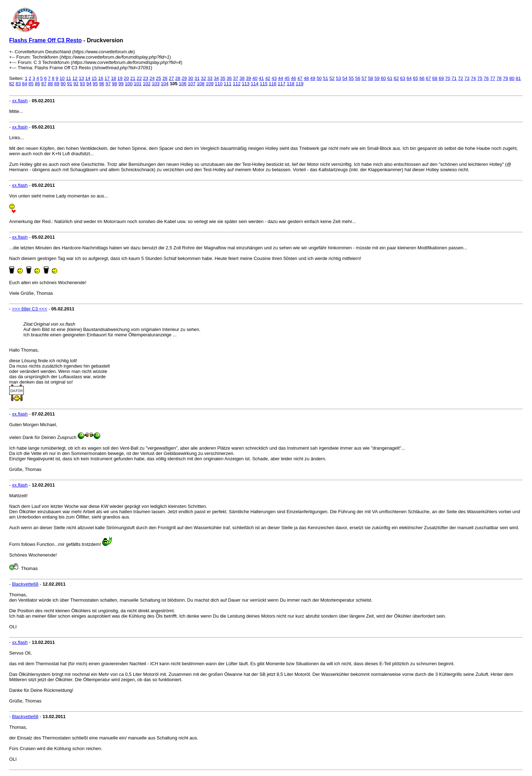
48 (306, 78)
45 (287, 78)
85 (31, 84)
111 (228, 84)
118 (291, 84)
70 (447, 78)
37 (235, 78)
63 (403, 78)
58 (370, 78)
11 (69, 78)
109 (210, 84)
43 (274, 78)
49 (313, 78)
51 (325, 78)
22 (139, 78)
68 (435, 78)
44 (281, 78)
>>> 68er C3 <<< (30, 309)
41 (261, 78)
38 (242, 78)
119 (300, 84)
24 (152, 78)
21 (133, 78)
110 (219, 84)
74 (473, 78)
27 (171, 78)
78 (499, 78)
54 (345, 78)
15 (94, 78)
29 (184, 78)
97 (108, 84)
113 (246, 84)
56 (358, 78)
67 (428, 78)
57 (364, 78)
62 (396, 78)
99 (121, 84)
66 (422, 78)
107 (192, 84)
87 (44, 84)
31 (197, 78)
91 (70, 84)
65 (416, 78)
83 (18, 84)
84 (25, 84)
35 (223, 78)
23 (146, 78)
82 (12, 84)
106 (183, 84)
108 (201, 84)
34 (216, 78)
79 (505, 78)
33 (210, 78)
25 (158, 78)
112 (237, 84)
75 (480, 78)
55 (351, 78)
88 (50, 84)
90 (63, 84)
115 (264, 84)
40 (255, 78)
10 (62, 78)
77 (493, 78)
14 (88, 78)
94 (89, 84)
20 (126, 78)
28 (178, 78)
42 (268, 78)
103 (156, 84)
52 (332, 78)
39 (248, 78)
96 (102, 84)
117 (282, 84)
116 (273, 84)
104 (165, 84)
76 (486, 78)
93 (82, 84)
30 (191, 78)
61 (390, 78)
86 (37, 84)
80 (512, 78)
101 (138, 84)
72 (460, 78)
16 (101, 78)
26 (165, 78)
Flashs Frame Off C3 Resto (46, 40)
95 (95, 84)
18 (113, 78)
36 (229, 78)
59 (377, 78)
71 (454, 78)
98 (114, 84)
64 (409, 78)
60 (383, 78)
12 (75, 78)
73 (467, 78)
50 (319, 78)
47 (300, 78)
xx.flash (20, 101)
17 (107, 78)
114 (255, 84)
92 (76, 84)
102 (147, 84)
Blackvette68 (25, 584)
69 (441, 78)
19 (120, 78)
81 (518, 78)
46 (293, 78)
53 (338, 78)
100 (129, 84)
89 (56, 84)
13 (81, 78)
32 (203, 78)
